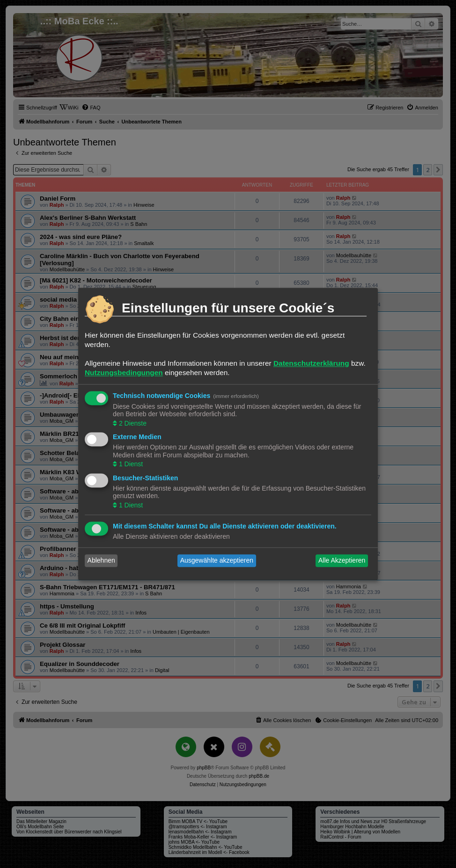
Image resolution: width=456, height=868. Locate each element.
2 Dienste (132, 423)
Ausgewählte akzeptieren (217, 561)
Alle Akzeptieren (342, 561)
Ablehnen (101, 561)
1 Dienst (130, 464)
